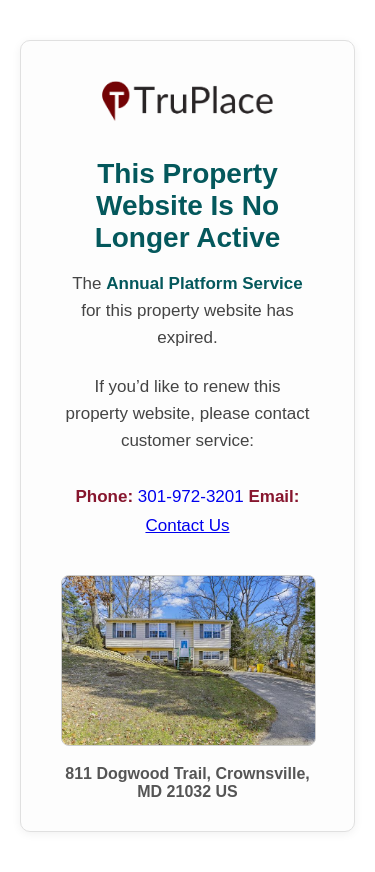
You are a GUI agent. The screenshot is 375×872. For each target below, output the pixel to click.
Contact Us (187, 525)
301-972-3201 (193, 496)
